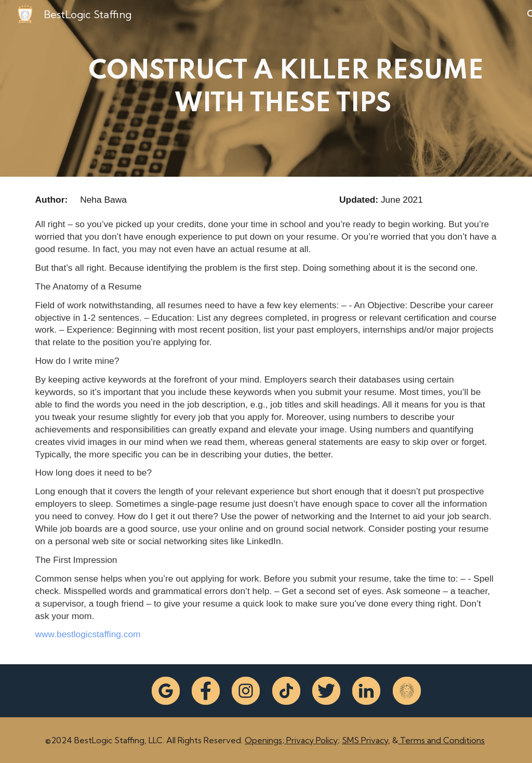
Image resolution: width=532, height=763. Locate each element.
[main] (286, 88)
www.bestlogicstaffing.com (88, 634)
